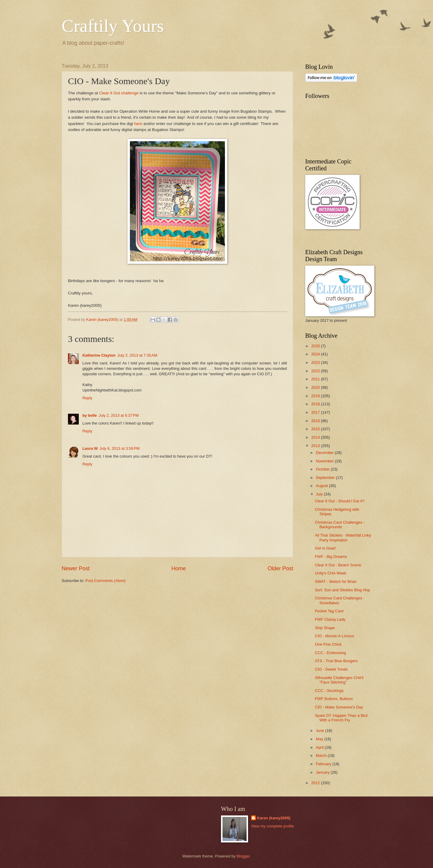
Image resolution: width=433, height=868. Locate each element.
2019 (316, 396)
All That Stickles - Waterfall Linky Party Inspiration (343, 538)
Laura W (90, 448)
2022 (316, 371)
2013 (316, 446)
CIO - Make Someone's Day (339, 707)
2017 (316, 412)
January (323, 772)
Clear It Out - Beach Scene (338, 565)
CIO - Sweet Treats (331, 669)
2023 (316, 362)
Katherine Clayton (99, 355)
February (324, 764)
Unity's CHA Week (331, 573)
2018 (316, 404)
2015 (316, 429)
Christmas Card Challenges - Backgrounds (340, 525)
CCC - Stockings (329, 691)
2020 (316, 387)
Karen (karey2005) (274, 818)
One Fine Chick (328, 644)
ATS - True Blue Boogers (336, 661)
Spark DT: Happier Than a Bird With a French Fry (341, 718)
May (320, 739)
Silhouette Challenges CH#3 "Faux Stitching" (339, 680)
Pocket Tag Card (329, 611)
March (322, 755)
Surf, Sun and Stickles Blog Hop (342, 590)
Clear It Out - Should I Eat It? (340, 501)
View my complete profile (273, 826)
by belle (90, 415)
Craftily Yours (113, 26)
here (138, 124)
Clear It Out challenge (119, 93)
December (325, 453)
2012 (316, 783)
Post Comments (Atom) (106, 581)
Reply (87, 398)
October (323, 469)
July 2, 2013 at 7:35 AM (137, 355)
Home (179, 568)
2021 (316, 379)
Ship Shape (325, 628)
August (322, 486)
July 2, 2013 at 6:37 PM (119, 415)
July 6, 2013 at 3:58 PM (120, 448)
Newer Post (76, 568)
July (320, 494)
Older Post (280, 568)
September (326, 478)
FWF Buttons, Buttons (334, 699)
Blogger (243, 856)
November (325, 461)
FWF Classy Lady (330, 619)
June (321, 731)
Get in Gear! (325, 548)
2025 (316, 346)
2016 (316, 421)
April (320, 747)
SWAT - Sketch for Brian (336, 582)
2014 (316, 437)
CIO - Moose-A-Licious (334, 636)
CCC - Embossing (330, 653)
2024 (316, 354)
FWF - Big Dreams (331, 557)
